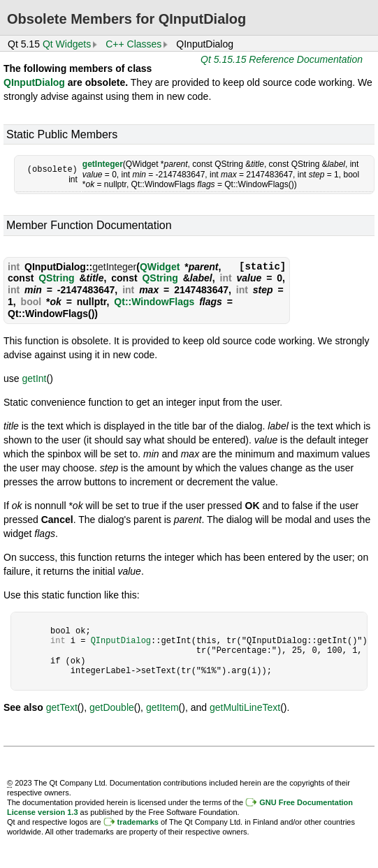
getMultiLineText (245, 707)
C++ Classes (133, 44)
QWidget (160, 267)
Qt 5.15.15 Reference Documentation (282, 59)
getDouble (112, 707)
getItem (162, 707)
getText (62, 707)
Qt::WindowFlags (154, 302)
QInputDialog (34, 82)
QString (56, 278)
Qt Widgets (67, 44)
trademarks (138, 822)
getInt (34, 378)
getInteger (103, 164)
